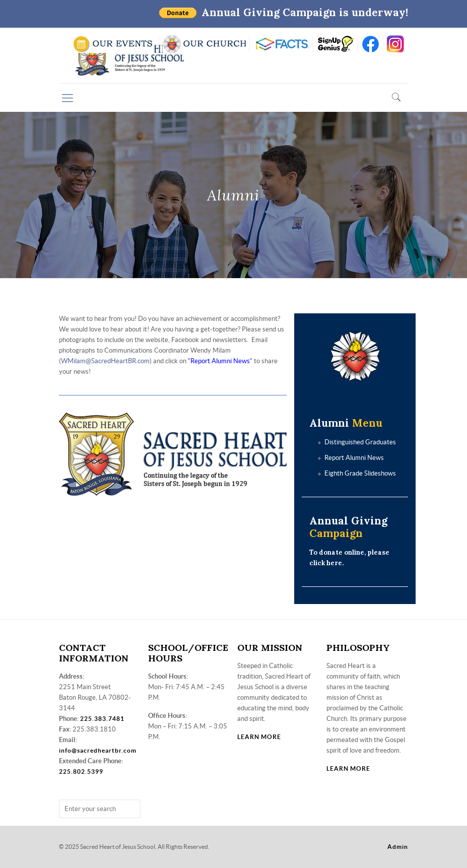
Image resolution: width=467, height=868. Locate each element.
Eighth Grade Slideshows (360, 473)
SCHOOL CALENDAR (114, 44)
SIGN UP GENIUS (335, 44)
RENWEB (281, 44)
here (334, 563)
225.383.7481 (102, 719)
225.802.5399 (81, 772)
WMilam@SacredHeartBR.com (105, 361)
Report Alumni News (220, 361)
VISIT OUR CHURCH (204, 44)
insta (396, 44)
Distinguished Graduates (360, 442)
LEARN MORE (259, 737)
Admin (398, 847)
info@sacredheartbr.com (98, 750)
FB (371, 44)
